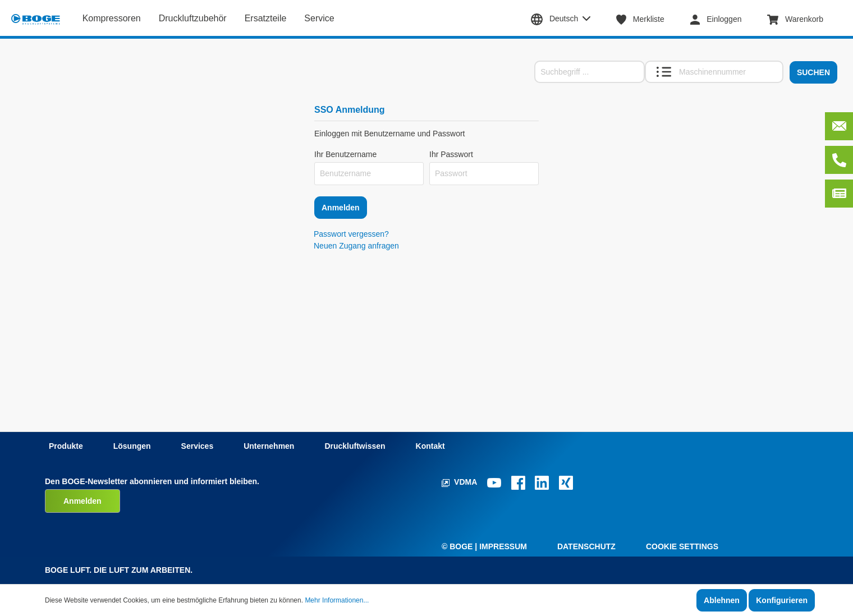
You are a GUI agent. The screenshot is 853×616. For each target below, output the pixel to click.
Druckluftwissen (355, 446)
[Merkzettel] (646, 19)
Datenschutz (586, 546)
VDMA (460, 482)
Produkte (66, 446)
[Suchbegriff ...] (590, 72)
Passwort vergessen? (351, 234)
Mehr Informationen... (337, 600)
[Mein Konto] (722, 19)
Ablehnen (722, 600)
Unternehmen (269, 446)
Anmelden (341, 208)
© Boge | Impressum (484, 546)
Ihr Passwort (451, 154)
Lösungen (132, 446)
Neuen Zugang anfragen (356, 246)
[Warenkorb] (801, 19)
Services (198, 446)
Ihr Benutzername (345, 154)
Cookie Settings (682, 546)
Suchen (813, 72)
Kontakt (430, 446)
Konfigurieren (782, 600)
